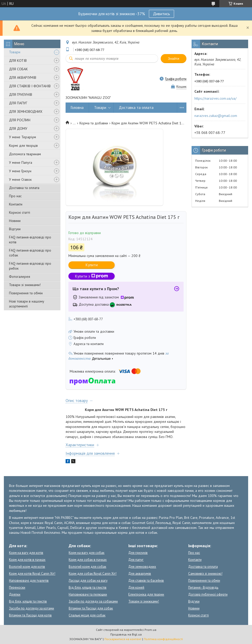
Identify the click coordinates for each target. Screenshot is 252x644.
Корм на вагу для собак (87, 553)
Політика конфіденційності (163, 639)
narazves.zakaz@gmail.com (216, 116)
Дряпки (15, 594)
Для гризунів (138, 553)
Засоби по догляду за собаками (93, 601)
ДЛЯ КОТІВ (18, 61)
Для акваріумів (140, 574)
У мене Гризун (20, 171)
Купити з (92, 276)
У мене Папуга (21, 162)
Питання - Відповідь (203, 587)
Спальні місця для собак (87, 615)
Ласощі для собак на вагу (88, 581)
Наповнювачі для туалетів (29, 581)
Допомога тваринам (25, 154)
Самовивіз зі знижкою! (205, 574)
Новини (15, 221)
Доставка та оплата (24, 188)
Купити (92, 265)
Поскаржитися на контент (123, 639)
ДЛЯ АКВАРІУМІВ (23, 78)
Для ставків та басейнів (146, 581)
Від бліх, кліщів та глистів (28, 601)
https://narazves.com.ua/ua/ (215, 98)
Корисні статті (20, 212)
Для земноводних (142, 567)
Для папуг (136, 560)
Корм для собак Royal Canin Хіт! (93, 574)
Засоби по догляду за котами (31, 608)
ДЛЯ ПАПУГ (18, 103)
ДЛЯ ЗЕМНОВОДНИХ (26, 111)
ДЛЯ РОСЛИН (20, 120)
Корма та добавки (94, 123)
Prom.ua (150, 630)
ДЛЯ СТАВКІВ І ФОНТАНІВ (30, 86)
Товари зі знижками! (25, 285)
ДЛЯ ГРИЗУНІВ (21, 95)
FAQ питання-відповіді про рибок (30, 266)
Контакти (16, 204)
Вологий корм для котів (27, 567)
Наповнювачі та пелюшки (88, 594)
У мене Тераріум (22, 137)
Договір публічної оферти (208, 594)
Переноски (17, 587)
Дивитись (161, 14)
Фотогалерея (20, 277)
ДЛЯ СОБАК (18, 69)
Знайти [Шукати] (174, 59)
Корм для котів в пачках (27, 560)
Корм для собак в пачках (88, 560)
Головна (77, 108)
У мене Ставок (20, 179)
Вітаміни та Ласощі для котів (30, 615)
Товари (15, 52)
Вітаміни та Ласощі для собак (91, 608)
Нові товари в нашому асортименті (27, 304)
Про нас (15, 196)
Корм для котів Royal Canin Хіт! (32, 574)
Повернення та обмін (26, 293)
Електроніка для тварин (146, 594)
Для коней (136, 587)
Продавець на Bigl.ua (126, 634)
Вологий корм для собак (87, 567)
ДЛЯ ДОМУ (18, 128)
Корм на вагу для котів (26, 553)
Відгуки (15, 229)
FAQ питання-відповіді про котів (30, 240)
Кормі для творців (23, 145)
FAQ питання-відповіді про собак (30, 253)
